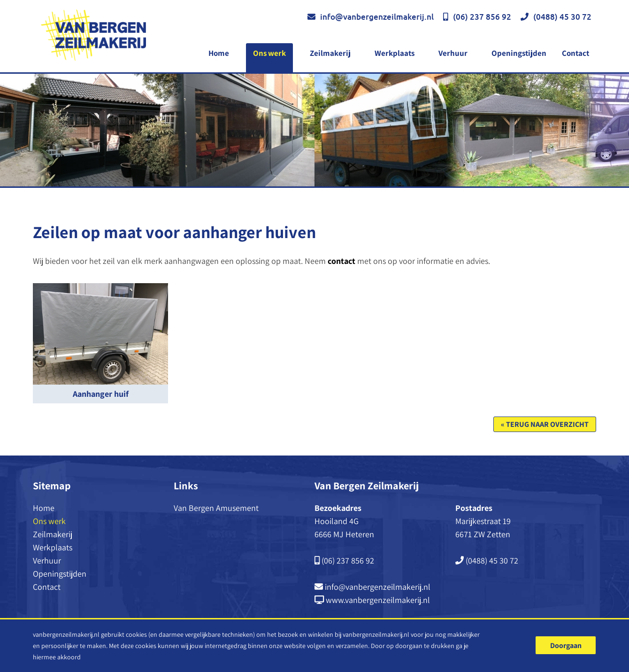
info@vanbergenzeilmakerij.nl (377, 17)
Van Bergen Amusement (216, 508)
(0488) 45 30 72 (562, 17)
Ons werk (269, 53)
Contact (575, 53)
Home (219, 53)
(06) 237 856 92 (482, 17)
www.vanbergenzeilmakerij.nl (378, 600)
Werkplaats (395, 53)
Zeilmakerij (330, 53)
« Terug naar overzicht (545, 424)
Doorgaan (566, 645)
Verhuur (453, 53)
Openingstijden (519, 53)
